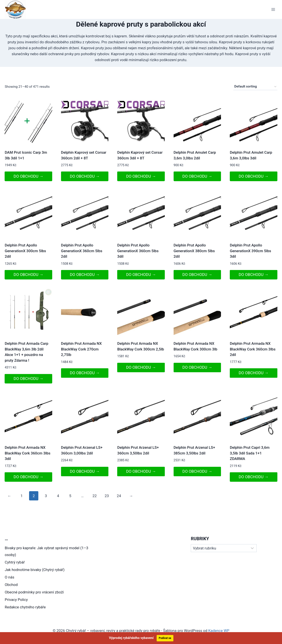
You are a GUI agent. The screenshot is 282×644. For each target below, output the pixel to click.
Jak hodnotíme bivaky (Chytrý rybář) (34, 570)
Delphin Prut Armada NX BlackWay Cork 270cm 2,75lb (81, 349)
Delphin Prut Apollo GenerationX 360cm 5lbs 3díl (138, 251)
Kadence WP (219, 631)
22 (95, 496)
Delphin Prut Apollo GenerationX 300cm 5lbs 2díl (25, 251)
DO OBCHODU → (29, 176)
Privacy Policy (16, 600)
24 (119, 496)
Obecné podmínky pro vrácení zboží (34, 592)
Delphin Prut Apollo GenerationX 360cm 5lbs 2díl (82, 251)
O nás (9, 577)
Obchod (11, 585)
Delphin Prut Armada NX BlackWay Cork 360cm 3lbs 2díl (253, 349)
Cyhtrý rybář (15, 562)
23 (107, 496)
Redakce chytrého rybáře (25, 607)
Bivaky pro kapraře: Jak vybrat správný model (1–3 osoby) (46, 551)
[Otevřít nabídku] (273, 9)
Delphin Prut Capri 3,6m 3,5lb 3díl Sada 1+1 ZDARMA (250, 453)
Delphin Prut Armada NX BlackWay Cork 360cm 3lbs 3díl (27, 453)
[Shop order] (255, 87)
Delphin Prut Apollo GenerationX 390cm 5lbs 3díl (250, 251)
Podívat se (165, 638)
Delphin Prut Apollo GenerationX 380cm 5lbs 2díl (194, 251)
